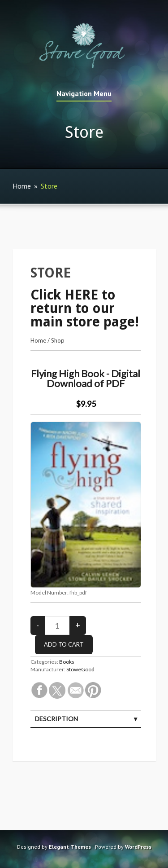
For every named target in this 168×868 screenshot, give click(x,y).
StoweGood (80, 669)
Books (67, 662)
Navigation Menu (84, 94)
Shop (58, 340)
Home (22, 186)
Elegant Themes (70, 847)
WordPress (138, 847)
